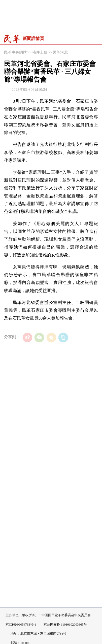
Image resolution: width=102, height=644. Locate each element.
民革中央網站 (15, 52)
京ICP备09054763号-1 (21, 624)
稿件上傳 (40, 52)
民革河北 (60, 52)
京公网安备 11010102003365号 (63, 625)
